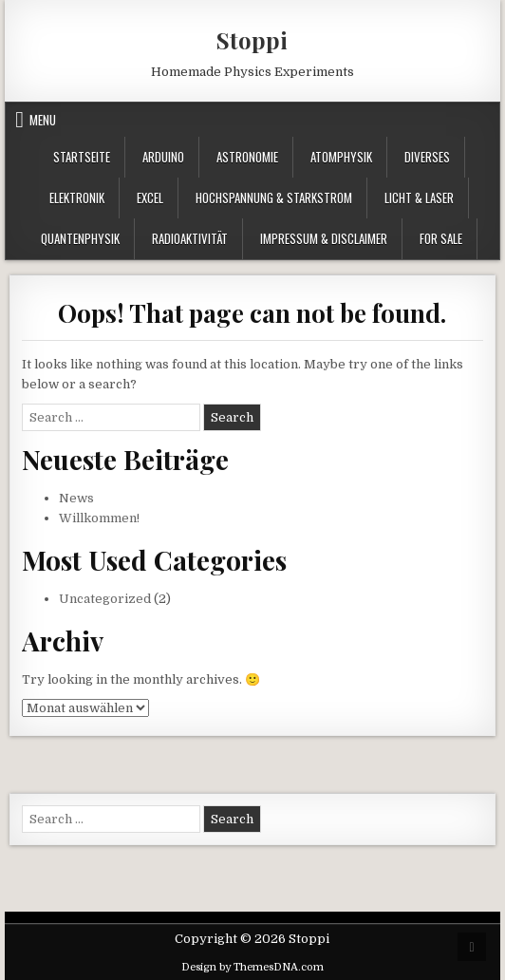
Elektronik (77, 198)
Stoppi (252, 40)
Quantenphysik (80, 238)
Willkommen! (99, 518)
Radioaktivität (190, 238)
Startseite (82, 157)
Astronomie (247, 157)
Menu (43, 120)
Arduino (163, 157)
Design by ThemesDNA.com (252, 967)
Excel (150, 198)
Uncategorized (105, 599)
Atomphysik (341, 157)
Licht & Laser (419, 198)
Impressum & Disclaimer (324, 238)
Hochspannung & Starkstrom (274, 198)
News (76, 498)
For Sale (441, 238)
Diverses (427, 157)
